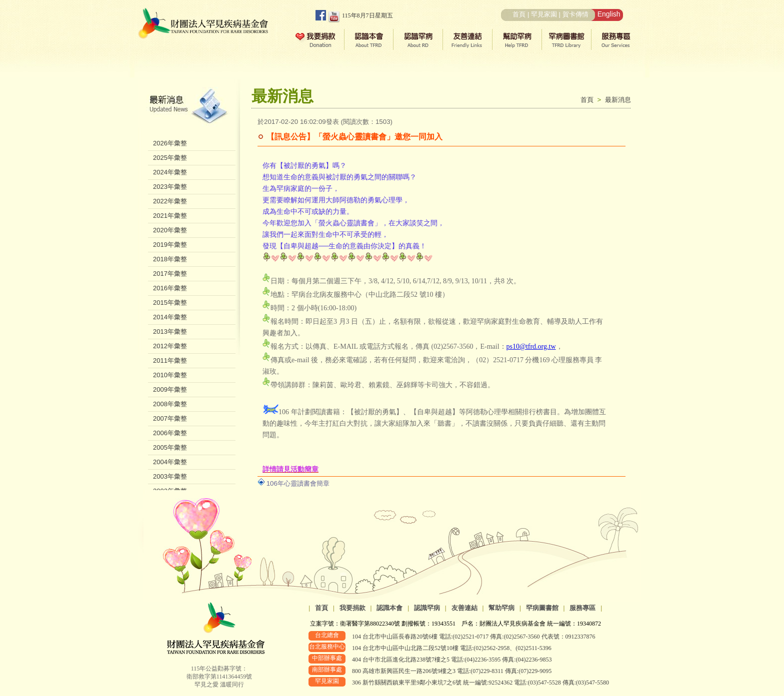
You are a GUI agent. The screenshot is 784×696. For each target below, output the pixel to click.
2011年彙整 (170, 360)
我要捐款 (352, 608)
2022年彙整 (170, 201)
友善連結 (464, 608)
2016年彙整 (170, 288)
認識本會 (389, 608)
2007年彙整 (170, 418)
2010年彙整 (170, 375)
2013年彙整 (170, 332)
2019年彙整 (170, 245)
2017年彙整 (170, 274)
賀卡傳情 (575, 14)
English (609, 14)
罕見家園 (544, 14)
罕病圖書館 (542, 608)
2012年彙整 (170, 346)
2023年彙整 (170, 187)
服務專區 (582, 608)
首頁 (519, 14)
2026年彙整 (170, 143)
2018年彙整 (170, 259)
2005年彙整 (170, 447)
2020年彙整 (170, 230)
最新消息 (618, 100)
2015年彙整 (170, 303)
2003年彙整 (170, 476)
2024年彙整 (170, 172)
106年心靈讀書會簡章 (298, 483)
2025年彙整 (170, 158)
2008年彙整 (170, 404)
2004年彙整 (170, 462)
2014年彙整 (170, 317)
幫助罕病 (501, 608)
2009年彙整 (170, 389)
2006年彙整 (170, 433)
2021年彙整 (170, 216)
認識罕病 (427, 608)
